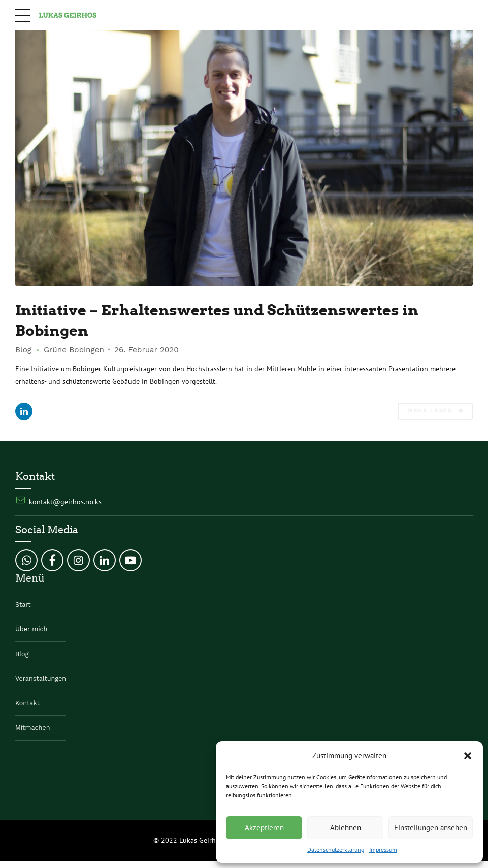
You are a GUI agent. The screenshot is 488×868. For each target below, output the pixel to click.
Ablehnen (346, 828)
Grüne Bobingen (74, 350)
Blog (23, 350)
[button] (468, 756)
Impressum (383, 849)
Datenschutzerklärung (336, 849)
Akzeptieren (264, 828)
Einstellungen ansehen (431, 828)
